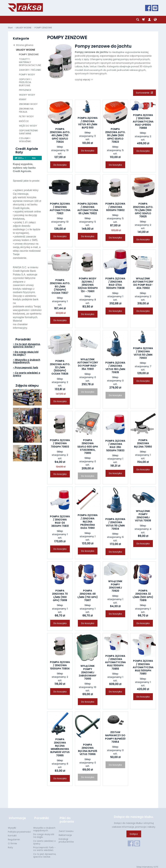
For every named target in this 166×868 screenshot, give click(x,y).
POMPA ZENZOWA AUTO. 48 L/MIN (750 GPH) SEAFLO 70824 (60, 136)
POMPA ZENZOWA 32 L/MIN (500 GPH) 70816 (143, 596)
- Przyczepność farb (26, 368)
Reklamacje (65, 833)
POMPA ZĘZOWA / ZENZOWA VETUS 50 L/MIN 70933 (143, 354)
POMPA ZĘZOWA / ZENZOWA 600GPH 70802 (115, 208)
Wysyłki (12, 826)
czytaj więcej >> (84, 79)
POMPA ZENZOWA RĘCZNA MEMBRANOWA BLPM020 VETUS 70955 (60, 748)
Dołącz (134, 834)
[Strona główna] (25, 7)
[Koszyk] (144, 20)
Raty (10, 845)
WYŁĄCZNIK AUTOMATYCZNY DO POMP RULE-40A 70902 (143, 284)
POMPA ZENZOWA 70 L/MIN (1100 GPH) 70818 (60, 596)
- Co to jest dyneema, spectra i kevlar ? (27, 345)
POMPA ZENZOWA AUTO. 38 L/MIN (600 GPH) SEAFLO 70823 (115, 136)
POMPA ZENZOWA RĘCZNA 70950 (143, 444)
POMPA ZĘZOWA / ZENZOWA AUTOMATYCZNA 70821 (60, 209)
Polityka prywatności (19, 830)
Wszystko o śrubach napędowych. (44, 827)
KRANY (23, 99)
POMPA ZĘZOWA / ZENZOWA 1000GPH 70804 (60, 666)
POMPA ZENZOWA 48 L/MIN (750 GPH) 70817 (88, 596)
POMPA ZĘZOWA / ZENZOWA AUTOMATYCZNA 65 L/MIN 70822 (88, 209)
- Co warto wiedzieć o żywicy (27, 374)
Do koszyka (60, 165)
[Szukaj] (138, 20)
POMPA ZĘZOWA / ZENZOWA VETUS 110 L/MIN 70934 (115, 524)
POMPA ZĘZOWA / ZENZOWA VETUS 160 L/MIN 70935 (115, 368)
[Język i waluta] (155, 20)
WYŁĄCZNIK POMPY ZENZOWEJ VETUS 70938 (143, 516)
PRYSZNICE (25, 90)
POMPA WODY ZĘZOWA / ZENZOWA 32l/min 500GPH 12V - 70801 (88, 285)
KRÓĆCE (24, 121)
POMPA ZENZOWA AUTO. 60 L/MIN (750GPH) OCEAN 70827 (60, 287)
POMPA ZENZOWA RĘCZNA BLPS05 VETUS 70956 (88, 750)
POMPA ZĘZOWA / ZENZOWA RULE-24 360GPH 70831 (60, 522)
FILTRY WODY (26, 116)
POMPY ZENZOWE (29, 54)
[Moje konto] (149, 20)
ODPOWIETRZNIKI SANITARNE (28, 132)
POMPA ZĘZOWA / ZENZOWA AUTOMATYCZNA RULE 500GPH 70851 (143, 668)
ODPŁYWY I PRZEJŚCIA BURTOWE (25, 82)
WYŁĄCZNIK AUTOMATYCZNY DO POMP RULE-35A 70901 (88, 365)
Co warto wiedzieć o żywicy (44, 840)
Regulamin (14, 837)
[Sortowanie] (144, 93)
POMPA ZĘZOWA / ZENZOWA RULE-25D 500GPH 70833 (115, 446)
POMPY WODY (27, 74)
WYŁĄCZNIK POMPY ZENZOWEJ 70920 (115, 587)
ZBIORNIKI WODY (28, 104)
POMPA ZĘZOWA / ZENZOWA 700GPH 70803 (60, 444)
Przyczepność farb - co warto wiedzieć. (44, 847)
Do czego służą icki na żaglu (44, 834)
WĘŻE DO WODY (28, 126)
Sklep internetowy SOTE (147, 865)
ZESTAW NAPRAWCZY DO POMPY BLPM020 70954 (115, 737)
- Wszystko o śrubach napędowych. (27, 361)
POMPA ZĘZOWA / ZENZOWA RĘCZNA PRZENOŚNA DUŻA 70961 (88, 522)
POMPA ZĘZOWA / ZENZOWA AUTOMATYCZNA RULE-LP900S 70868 (143, 122)
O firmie (12, 841)
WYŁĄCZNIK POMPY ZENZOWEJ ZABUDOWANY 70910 (88, 673)
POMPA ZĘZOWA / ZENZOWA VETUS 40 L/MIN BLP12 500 (88, 123)
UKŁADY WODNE (26, 50)
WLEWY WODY (27, 95)
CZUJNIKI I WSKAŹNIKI (25, 140)
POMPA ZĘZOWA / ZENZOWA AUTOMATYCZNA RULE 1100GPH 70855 (115, 663)
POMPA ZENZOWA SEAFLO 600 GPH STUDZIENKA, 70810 (88, 447)
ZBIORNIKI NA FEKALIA (26, 110)
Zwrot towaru (66, 829)
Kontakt (12, 834)
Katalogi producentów (66, 838)
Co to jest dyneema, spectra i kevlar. (45, 853)
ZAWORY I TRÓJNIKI (30, 70)
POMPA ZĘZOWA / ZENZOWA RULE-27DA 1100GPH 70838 (115, 284)
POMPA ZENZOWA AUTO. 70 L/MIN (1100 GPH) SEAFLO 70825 (143, 211)
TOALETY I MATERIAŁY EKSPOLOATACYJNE (30, 62)
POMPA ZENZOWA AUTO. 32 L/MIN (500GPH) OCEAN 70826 (60, 368)
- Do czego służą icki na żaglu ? (26, 353)
